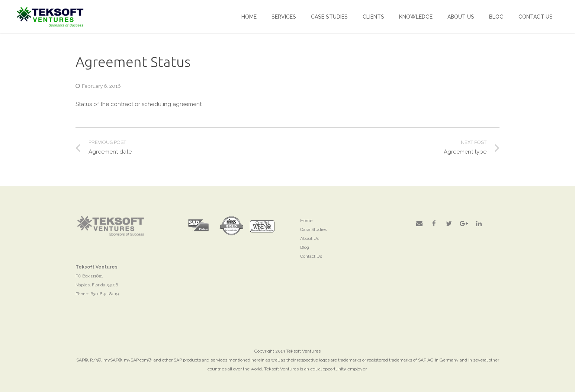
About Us (310, 238)
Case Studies (314, 229)
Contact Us (311, 256)
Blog (305, 247)
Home (306, 221)
